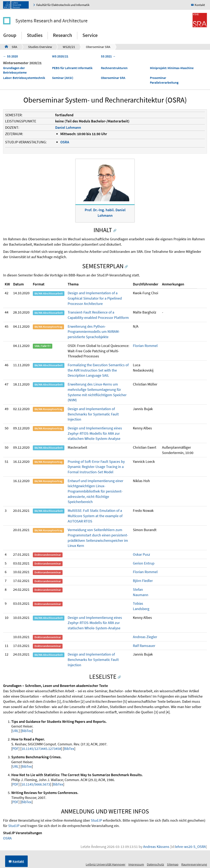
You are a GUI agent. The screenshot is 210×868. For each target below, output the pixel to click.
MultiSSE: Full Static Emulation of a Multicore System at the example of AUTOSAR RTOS (95, 516)
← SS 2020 (10, 56)
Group (10, 35)
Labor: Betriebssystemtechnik (24, 78)
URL (15, 731)
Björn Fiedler (143, 581)
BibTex (27, 731)
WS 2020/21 (60, 56)
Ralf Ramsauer (144, 646)
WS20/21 (69, 47)
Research (62, 35)
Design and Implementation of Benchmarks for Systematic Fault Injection (93, 414)
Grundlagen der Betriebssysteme (15, 70)
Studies (35, 35)
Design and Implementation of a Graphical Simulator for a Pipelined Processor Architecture (95, 298)
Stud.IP (96, 820)
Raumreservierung (194, 864)
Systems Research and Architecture (51, 21)
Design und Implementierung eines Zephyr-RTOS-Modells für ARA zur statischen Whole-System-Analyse (95, 433)
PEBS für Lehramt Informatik (72, 68)
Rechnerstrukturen (114, 68)
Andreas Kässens (156, 847)
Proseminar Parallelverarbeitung (164, 80)
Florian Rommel (145, 346)
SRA (11, 47)
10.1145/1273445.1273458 (41, 749)
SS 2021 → (108, 56)
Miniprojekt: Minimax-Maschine (172, 68)
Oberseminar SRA (98, 47)
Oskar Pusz (142, 554)
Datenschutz (155, 864)
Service (90, 35)
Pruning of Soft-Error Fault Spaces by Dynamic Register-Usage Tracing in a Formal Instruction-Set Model (96, 467)
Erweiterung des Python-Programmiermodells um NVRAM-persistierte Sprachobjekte (94, 332)
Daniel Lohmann (68, 127)
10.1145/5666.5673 (36, 784)
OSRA (65, 142)
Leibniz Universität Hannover (106, 864)
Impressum (136, 864)
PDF (15, 749)
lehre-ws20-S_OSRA (190, 847)
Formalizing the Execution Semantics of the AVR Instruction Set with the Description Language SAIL (98, 370)
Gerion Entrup (144, 563)
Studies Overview (40, 47)
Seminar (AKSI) (63, 78)
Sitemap (173, 864)
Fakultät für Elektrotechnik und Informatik (63, 5)
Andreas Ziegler (145, 637)
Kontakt (200, 5)
